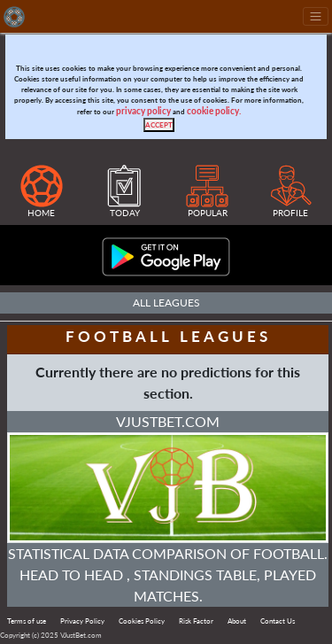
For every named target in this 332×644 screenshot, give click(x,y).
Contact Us (278, 621)
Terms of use (27, 621)
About (237, 621)
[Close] (159, 125)
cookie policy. (214, 111)
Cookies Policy (142, 621)
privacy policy (143, 111)
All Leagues (166, 303)
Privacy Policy (82, 621)
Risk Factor (196, 621)
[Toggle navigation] (316, 16)
